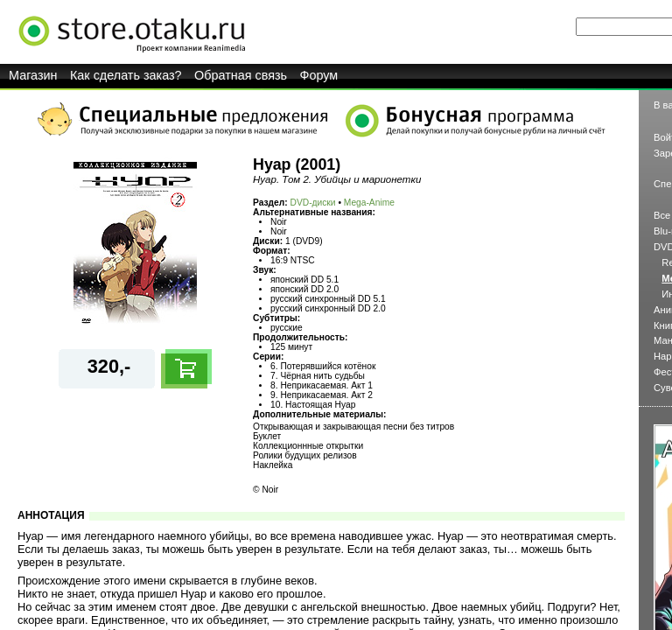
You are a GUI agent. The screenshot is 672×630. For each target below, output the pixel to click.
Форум (319, 75)
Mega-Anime (369, 203)
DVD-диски (313, 203)
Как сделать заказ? (126, 75)
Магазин (33, 75)
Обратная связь (241, 75)
